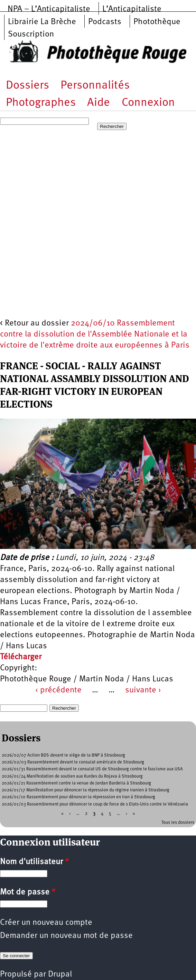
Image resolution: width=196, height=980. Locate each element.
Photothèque (157, 22)
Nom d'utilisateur (34, 862)
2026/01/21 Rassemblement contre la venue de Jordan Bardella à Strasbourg (76, 783)
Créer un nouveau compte (46, 923)
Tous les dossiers (178, 823)
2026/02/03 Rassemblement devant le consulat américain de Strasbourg (73, 762)
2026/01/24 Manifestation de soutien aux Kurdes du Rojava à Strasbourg (72, 776)
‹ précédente (58, 690)
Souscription (31, 34)
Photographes (41, 103)
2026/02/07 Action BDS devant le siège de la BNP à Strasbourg (63, 755)
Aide (99, 103)
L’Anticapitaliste (132, 9)
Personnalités (95, 86)
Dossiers (27, 86)
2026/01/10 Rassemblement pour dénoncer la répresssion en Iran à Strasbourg (78, 797)
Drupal (60, 974)
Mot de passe (28, 892)
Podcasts (105, 22)
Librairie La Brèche (42, 22)
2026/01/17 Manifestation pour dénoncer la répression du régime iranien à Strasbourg (86, 790)
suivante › (143, 690)
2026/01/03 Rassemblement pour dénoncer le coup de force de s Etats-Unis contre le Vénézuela (95, 804)
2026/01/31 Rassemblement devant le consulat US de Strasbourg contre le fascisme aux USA (92, 769)
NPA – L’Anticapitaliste (49, 9)
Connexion (148, 103)
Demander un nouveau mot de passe (66, 936)
